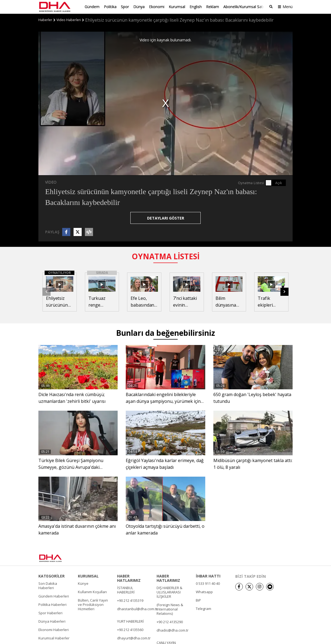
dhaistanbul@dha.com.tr (137, 609)
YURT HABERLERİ (130, 621)
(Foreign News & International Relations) (170, 609)
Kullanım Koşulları (92, 592)
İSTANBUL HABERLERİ (126, 590)
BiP (198, 600)
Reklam (213, 7)
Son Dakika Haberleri (48, 585)
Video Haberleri (69, 20)
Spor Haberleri (50, 613)
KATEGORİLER (52, 576)
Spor (125, 7)
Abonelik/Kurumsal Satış (244, 7)
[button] (284, 291)
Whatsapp (204, 592)
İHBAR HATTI (208, 576)
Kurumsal (177, 7)
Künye (83, 583)
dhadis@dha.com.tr (173, 630)
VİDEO (51, 182)
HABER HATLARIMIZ (129, 578)
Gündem (92, 7)
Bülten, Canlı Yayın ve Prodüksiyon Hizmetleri (93, 604)
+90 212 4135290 (170, 622)
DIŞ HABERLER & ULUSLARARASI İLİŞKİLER (169, 592)
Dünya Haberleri (52, 621)
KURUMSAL (88, 576)
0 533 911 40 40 (208, 583)
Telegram (203, 608)
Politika (110, 7)
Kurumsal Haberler (54, 638)
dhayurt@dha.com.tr (134, 638)
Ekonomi (157, 7)
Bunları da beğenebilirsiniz (165, 333)
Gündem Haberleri (54, 596)
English (196, 7)
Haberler (45, 20)
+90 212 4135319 (130, 600)
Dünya (139, 7)
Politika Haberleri (52, 604)
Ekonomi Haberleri (54, 629)
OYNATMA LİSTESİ (166, 256)
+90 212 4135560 (130, 629)
